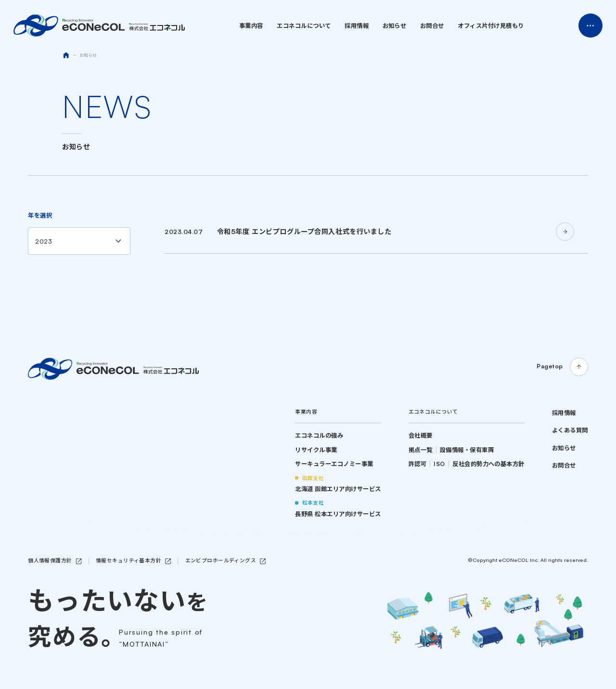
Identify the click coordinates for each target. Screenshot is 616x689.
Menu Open (590, 26)
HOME (66, 55)
